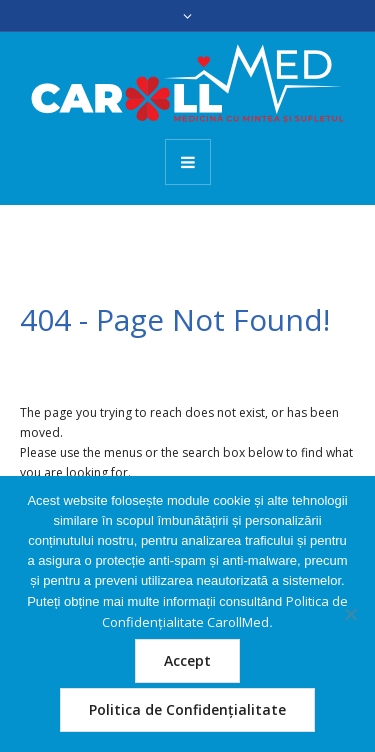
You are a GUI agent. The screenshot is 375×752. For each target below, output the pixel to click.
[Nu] (350, 614)
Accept (187, 660)
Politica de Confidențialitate (187, 709)
